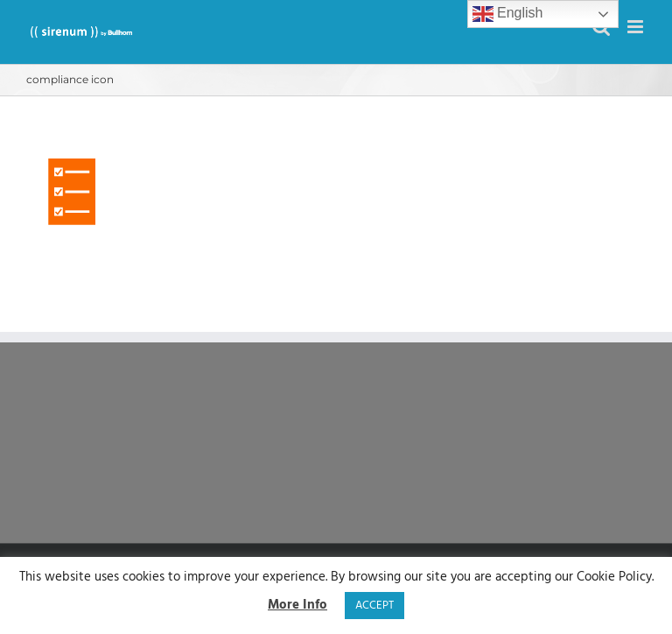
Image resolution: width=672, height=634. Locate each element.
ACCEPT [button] (374, 606)
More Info (297, 606)
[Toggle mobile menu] (637, 27)
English (508, 14)
